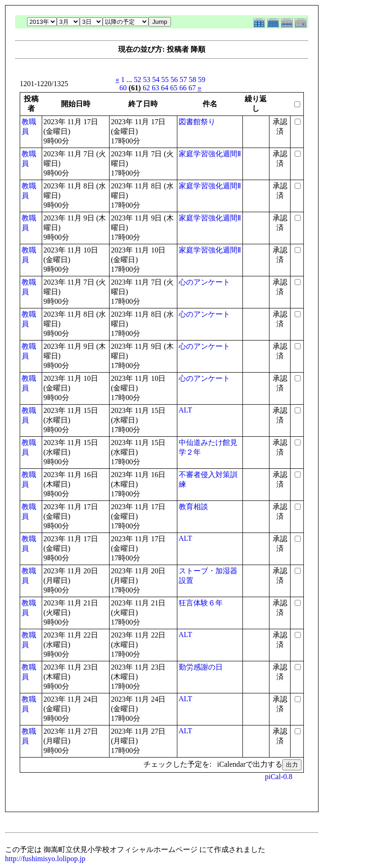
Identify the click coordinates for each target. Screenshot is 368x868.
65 (174, 88)
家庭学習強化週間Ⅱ (210, 154)
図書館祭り (197, 122)
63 (155, 88)
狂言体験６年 (201, 603)
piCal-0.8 (279, 777)
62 (146, 88)
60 (123, 88)
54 (156, 80)
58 (192, 80)
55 (165, 80)
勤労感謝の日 (201, 667)
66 (183, 88)
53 (147, 80)
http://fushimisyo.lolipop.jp (45, 859)
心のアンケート (204, 282)
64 (165, 88)
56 (174, 80)
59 (202, 80)
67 (192, 88)
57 (183, 80)
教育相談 (193, 507)
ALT (186, 410)
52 (137, 80)
